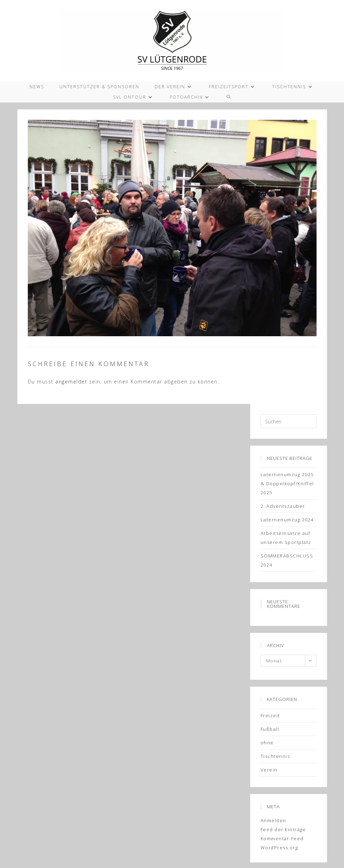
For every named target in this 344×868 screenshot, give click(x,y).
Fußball (270, 729)
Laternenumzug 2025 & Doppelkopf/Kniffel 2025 (287, 483)
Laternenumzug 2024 (287, 520)
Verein (269, 770)
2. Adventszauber (283, 506)
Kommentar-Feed (282, 838)
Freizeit (270, 716)
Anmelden (273, 820)
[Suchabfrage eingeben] (289, 421)
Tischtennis (275, 756)
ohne (267, 743)
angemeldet (71, 382)
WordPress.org (279, 848)
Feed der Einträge (283, 829)
